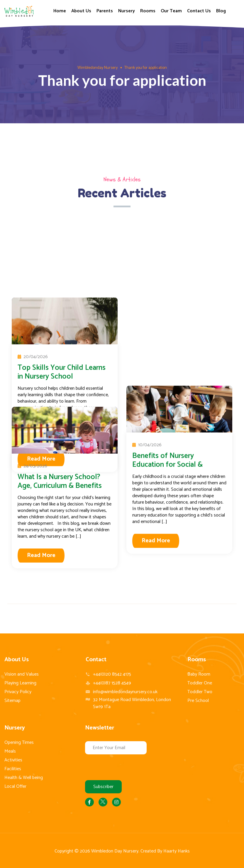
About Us (81, 11)
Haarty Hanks (177, 851)
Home (60, 11)
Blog (221, 11)
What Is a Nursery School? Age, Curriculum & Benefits (60, 481)
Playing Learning (20, 683)
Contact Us (199, 11)
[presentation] (130, 766)
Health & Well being (24, 778)
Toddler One (200, 683)
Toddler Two (200, 692)
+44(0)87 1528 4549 (112, 683)
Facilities (13, 769)
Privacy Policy (18, 692)
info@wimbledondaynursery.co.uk (125, 692)
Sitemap (12, 701)
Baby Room (199, 674)
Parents (105, 11)
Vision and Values (22, 674)
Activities (13, 760)
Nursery (127, 11)
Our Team (171, 11)
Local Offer (15, 786)
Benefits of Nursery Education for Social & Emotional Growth (167, 303)
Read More (156, 379)
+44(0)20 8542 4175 (112, 674)
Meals (10, 751)
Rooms (148, 11)
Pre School (198, 701)
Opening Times (19, 743)
